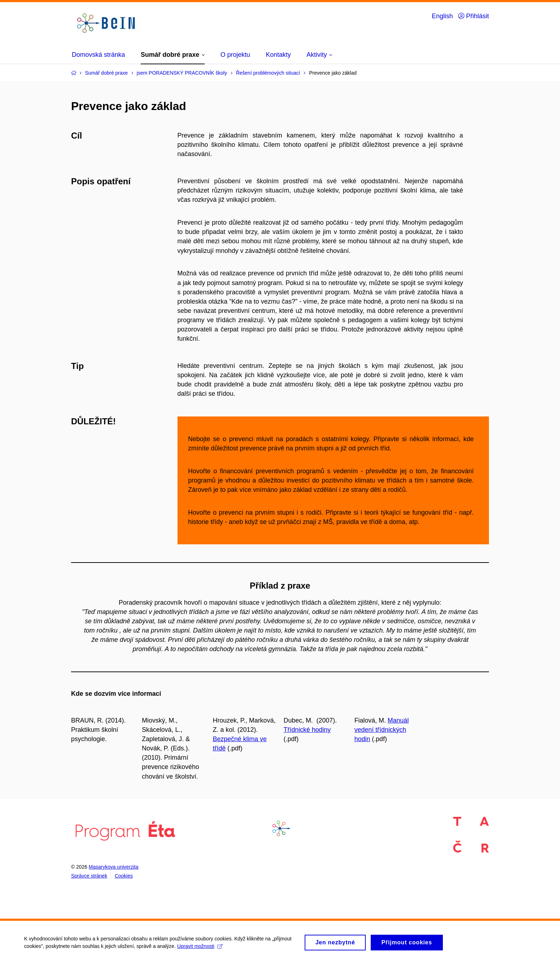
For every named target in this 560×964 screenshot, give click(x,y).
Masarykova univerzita (113, 867)
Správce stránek (89, 876)
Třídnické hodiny (307, 730)
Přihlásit (474, 16)
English (442, 16)
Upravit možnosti (201, 949)
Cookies (124, 876)
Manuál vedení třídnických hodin (381, 730)
